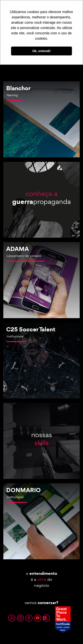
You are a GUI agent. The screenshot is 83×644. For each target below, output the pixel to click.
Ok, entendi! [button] (41, 51)
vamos (41, 603)
